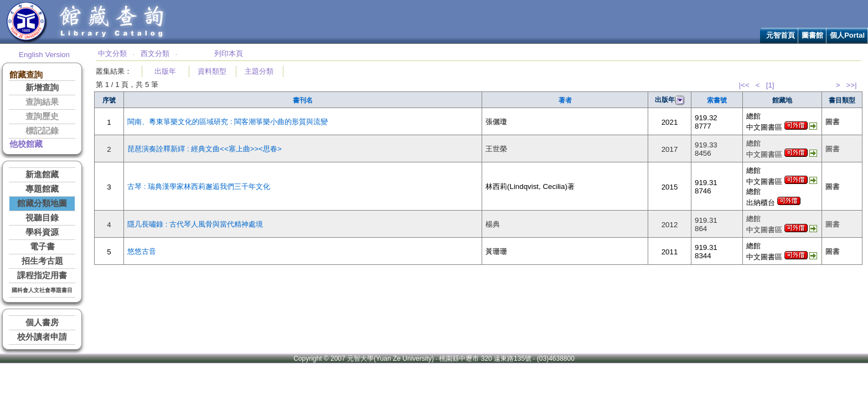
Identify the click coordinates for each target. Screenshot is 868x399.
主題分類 (259, 71)
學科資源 (42, 232)
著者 (565, 100)
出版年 (165, 71)
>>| (852, 85)
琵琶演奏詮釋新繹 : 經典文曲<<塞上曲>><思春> (205, 149)
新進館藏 (42, 175)
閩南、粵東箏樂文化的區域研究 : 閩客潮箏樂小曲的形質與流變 (228, 122)
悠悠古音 (142, 251)
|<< (744, 85)
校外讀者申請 (42, 337)
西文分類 (155, 53)
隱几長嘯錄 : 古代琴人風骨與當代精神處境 (195, 224)
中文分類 (112, 53)
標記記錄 (42, 131)
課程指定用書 (42, 275)
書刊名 (303, 100)
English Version (44, 55)
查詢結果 (42, 102)
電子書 (42, 247)
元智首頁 (781, 35)
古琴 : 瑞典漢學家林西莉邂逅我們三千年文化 (199, 186)
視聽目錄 (42, 218)
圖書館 (812, 35)
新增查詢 (42, 88)
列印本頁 (229, 53)
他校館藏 (26, 144)
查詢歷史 (42, 116)
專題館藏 (42, 189)
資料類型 (212, 71)
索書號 (717, 100)
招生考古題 (42, 261)
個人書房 (42, 323)
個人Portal (847, 35)
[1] (770, 85)
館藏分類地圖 (42, 203)
